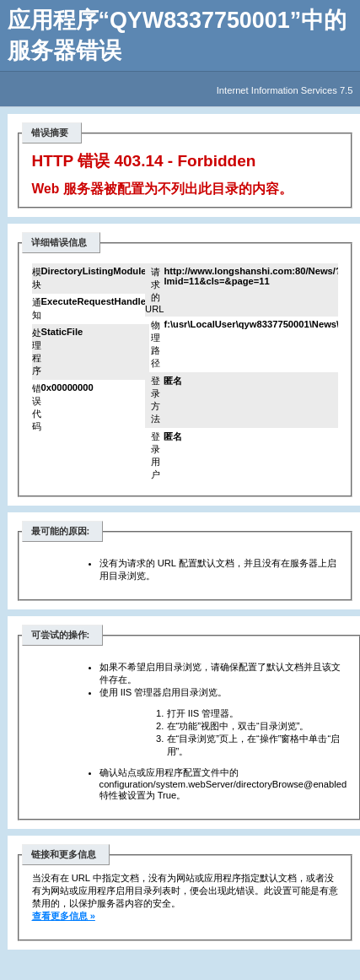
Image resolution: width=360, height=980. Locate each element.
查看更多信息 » (64, 916)
